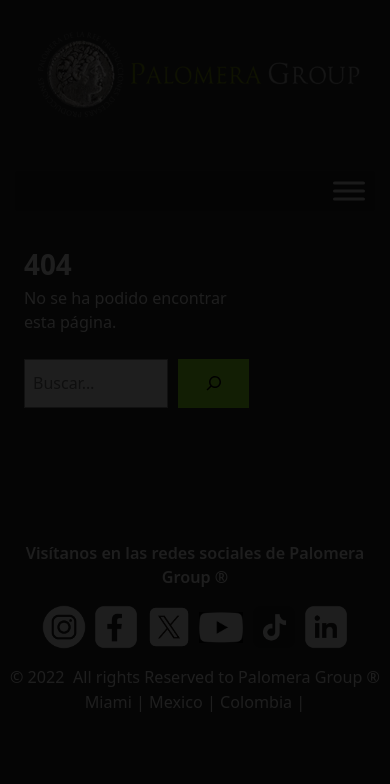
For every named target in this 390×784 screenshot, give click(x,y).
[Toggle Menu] (349, 190)
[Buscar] (213, 383)
